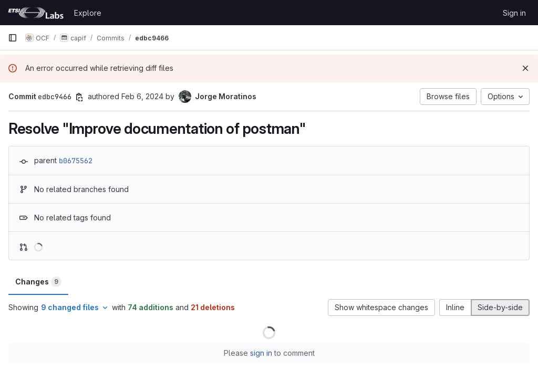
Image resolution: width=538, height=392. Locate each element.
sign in (261, 353)
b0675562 (76, 161)
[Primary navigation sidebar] (13, 38)
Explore (88, 13)
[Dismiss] (525, 68)
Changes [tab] (38, 282)
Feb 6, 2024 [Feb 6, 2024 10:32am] (142, 96)
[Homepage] (36, 13)
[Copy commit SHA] (79, 97)
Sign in (514, 13)
